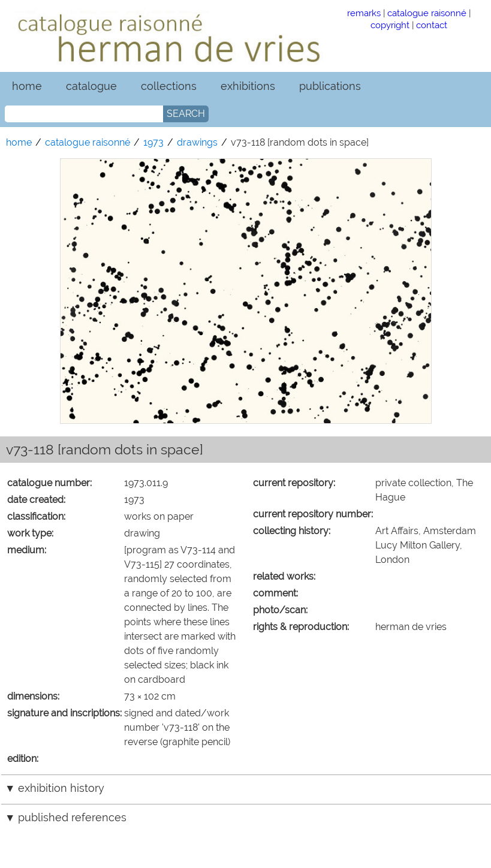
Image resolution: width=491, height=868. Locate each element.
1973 (153, 142)
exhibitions (248, 86)
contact (432, 25)
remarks (364, 13)
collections (169, 86)
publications (330, 86)
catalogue (91, 86)
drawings (197, 142)
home (27, 86)
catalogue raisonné (427, 13)
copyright (390, 25)
